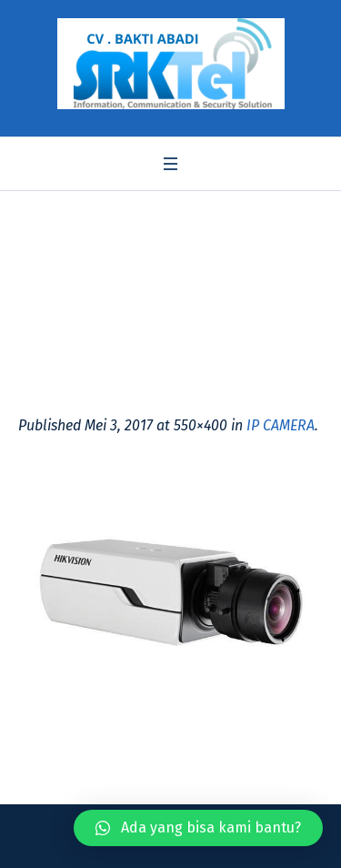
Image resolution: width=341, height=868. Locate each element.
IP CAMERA (281, 425)
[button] (198, 828)
